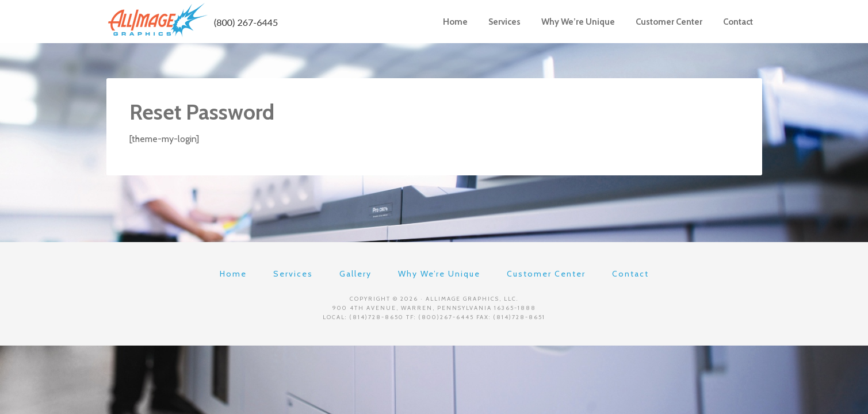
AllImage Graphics (193, 20)
